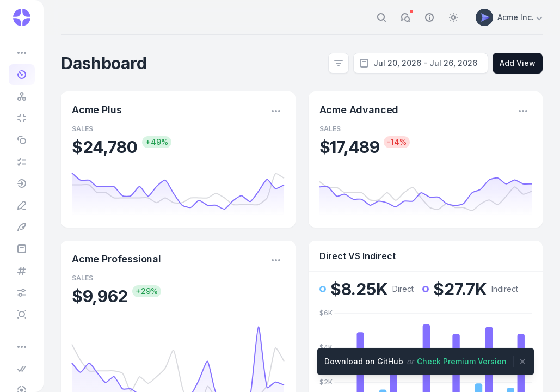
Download (364, 361)
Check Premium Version (462, 361)
